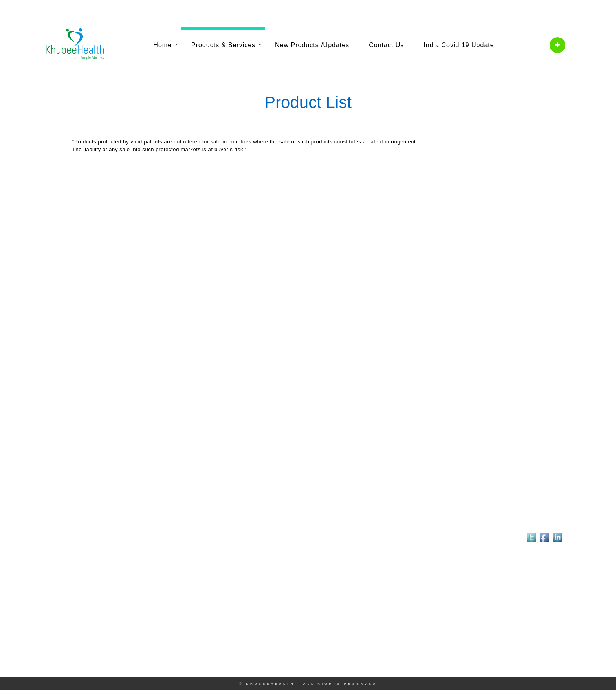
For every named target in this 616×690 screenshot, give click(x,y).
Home (162, 45)
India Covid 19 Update (459, 45)
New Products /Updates (312, 45)
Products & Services (223, 45)
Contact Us (386, 45)
